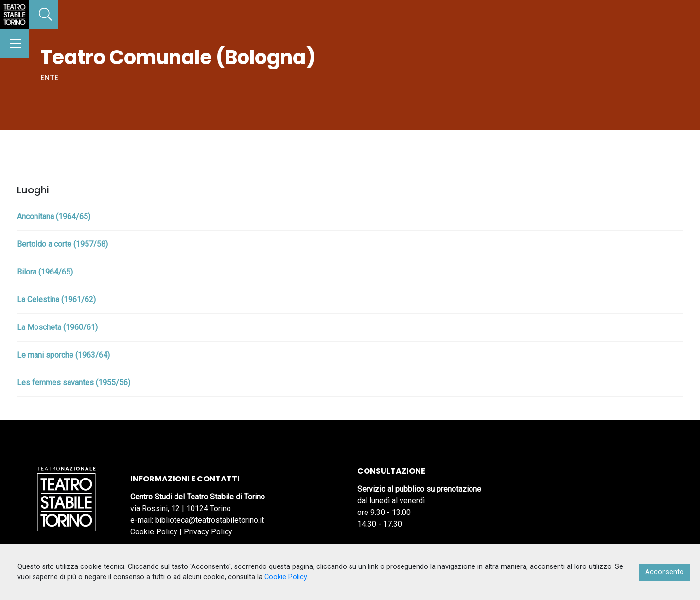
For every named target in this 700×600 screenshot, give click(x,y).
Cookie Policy (154, 532)
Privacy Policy (208, 532)
